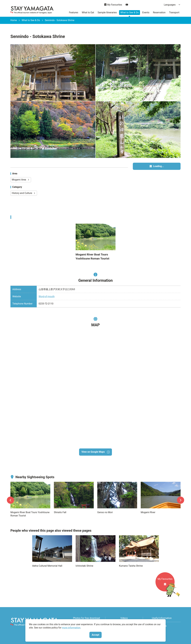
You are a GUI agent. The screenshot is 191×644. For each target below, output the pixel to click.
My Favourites (113, 5)
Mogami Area (21, 180)
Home (14, 20)
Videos (124, 618)
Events (146, 12)
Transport (174, 12)
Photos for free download (86, 618)
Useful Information (162, 618)
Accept (95, 635)
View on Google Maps (95, 452)
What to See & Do (129, 12)
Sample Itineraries (107, 12)
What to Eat (88, 12)
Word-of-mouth (47, 296)
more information (71, 628)
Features (74, 12)
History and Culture (24, 193)
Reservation (159, 12)
